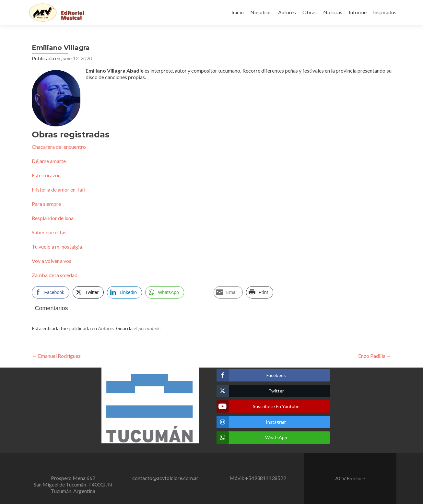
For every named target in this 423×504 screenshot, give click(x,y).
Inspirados (385, 12)
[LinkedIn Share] (124, 292)
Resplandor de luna (53, 218)
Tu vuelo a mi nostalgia (57, 246)
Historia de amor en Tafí (59, 189)
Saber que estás (49, 232)
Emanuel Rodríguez (56, 356)
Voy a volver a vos (52, 261)
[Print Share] (260, 292)
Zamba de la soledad (55, 275)
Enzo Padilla (375, 356)
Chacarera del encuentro (59, 147)
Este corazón (46, 175)
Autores (287, 12)
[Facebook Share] (51, 292)
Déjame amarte (49, 161)
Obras (310, 12)
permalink (149, 328)
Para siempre (46, 204)
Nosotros (261, 12)
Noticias (333, 12)
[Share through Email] (228, 292)
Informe (358, 12)
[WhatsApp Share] (165, 292)
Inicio (238, 12)
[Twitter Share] (88, 292)
